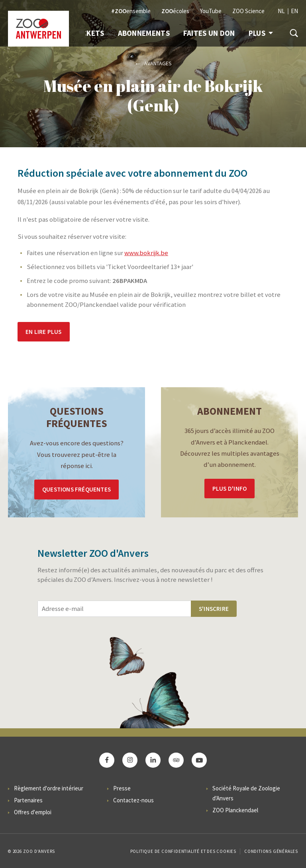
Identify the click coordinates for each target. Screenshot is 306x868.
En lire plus (44, 332)
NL (281, 11)
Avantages (158, 63)
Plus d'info (229, 489)
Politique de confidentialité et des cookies (183, 851)
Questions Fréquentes (76, 489)
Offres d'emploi (33, 812)
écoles (175, 11)
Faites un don (209, 33)
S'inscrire (214, 609)
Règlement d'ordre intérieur (49, 788)
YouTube (211, 11)
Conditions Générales (271, 851)
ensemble (131, 11)
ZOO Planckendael (235, 810)
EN (294, 11)
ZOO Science (248, 11)
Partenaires (28, 800)
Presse (122, 788)
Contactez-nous (133, 800)
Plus (261, 33)
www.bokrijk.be (146, 253)
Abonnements (144, 33)
